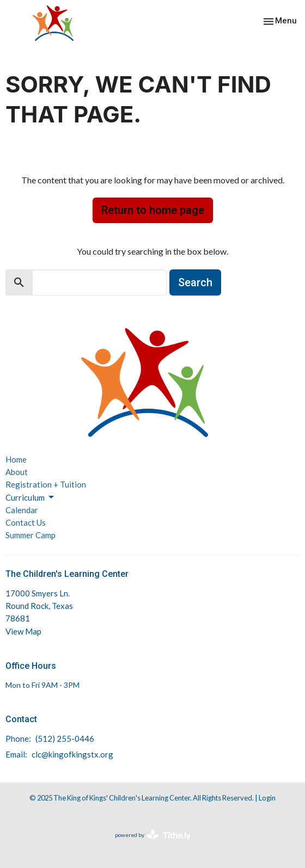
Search (195, 282)
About (17, 472)
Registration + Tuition (46, 484)
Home (16, 459)
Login (267, 798)
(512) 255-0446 (65, 738)
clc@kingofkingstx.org (72, 754)
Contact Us (26, 522)
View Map (23, 631)
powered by (153, 835)
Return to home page (153, 210)
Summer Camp (30, 535)
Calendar (22, 510)
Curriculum (30, 497)
